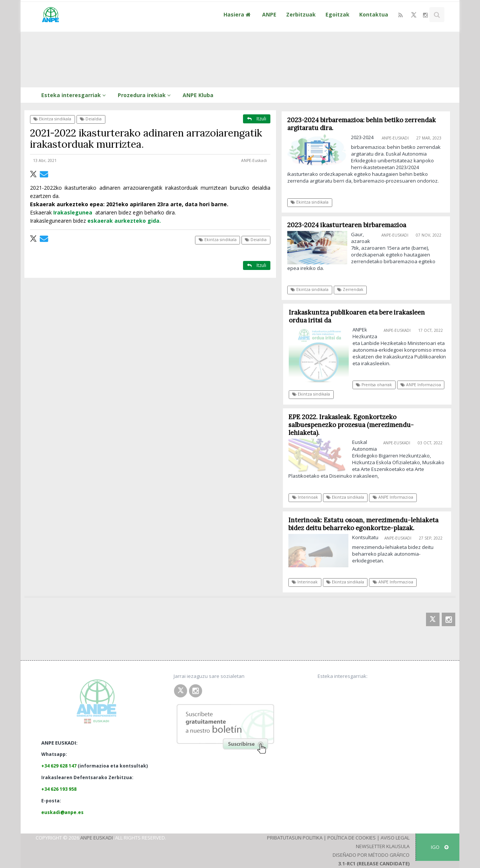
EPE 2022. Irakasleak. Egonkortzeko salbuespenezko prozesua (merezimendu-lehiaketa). (354, 425)
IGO (440, 847)
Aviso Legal (395, 838)
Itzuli (257, 119)
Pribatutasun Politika (295, 838)
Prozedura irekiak (145, 95)
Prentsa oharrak (377, 385)
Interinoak (308, 497)
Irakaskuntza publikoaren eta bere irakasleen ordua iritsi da (360, 316)
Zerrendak (350, 289)
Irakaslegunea (73, 212)
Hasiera (238, 14)
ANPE (269, 14)
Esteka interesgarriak (75, 95)
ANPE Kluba (198, 95)
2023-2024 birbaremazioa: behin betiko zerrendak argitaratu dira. (361, 124)
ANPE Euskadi (97, 838)
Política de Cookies (352, 838)
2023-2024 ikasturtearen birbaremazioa (347, 225)
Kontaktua (374, 14)
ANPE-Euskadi (254, 160)
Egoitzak (337, 14)
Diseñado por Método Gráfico (371, 855)
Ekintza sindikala (52, 119)
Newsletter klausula (383, 846)
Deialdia (91, 119)
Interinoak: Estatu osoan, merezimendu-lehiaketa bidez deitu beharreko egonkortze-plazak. (366, 524)
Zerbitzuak (301, 14)
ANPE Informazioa (424, 385)
